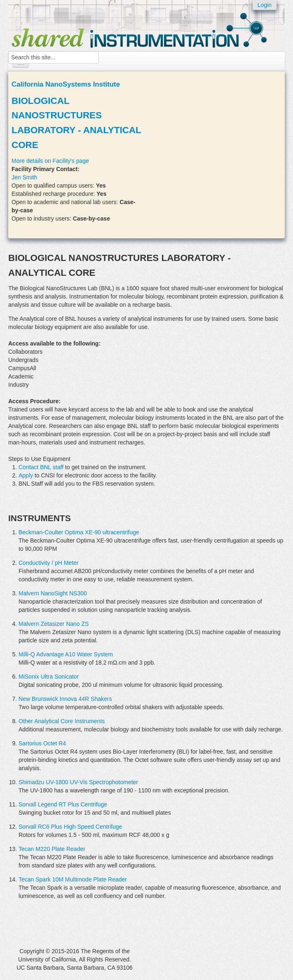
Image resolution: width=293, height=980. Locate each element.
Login (265, 5)
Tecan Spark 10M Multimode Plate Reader (73, 879)
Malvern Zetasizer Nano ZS (54, 624)
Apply (26, 475)
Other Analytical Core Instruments (62, 721)
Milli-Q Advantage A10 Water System (66, 654)
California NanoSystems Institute (66, 84)
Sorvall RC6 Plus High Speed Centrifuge (70, 827)
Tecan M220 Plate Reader (52, 849)
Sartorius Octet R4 (42, 743)
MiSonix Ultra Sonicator (49, 677)
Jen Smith (24, 177)
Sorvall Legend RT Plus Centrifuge (63, 804)
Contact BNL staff (41, 467)
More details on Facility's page (50, 161)
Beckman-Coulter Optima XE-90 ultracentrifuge (79, 532)
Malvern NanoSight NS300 (53, 593)
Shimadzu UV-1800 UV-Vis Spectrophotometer (78, 782)
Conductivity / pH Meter (49, 563)
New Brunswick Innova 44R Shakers (65, 699)
